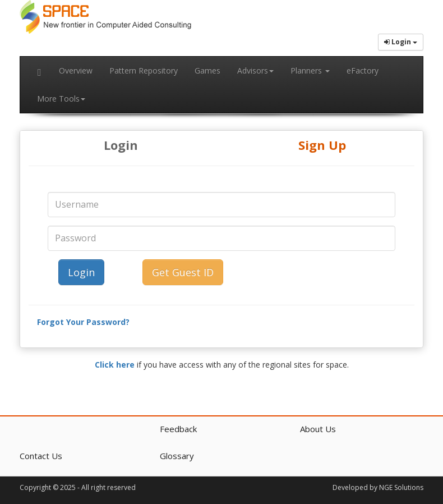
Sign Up (322, 145)
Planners (310, 70)
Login (121, 145)
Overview (76, 70)
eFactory (363, 70)
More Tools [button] (61, 98)
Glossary (177, 456)
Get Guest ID (183, 272)
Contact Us (41, 456)
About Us (318, 429)
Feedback (178, 429)
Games (207, 70)
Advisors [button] (255, 70)
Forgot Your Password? (83, 322)
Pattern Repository (144, 70)
